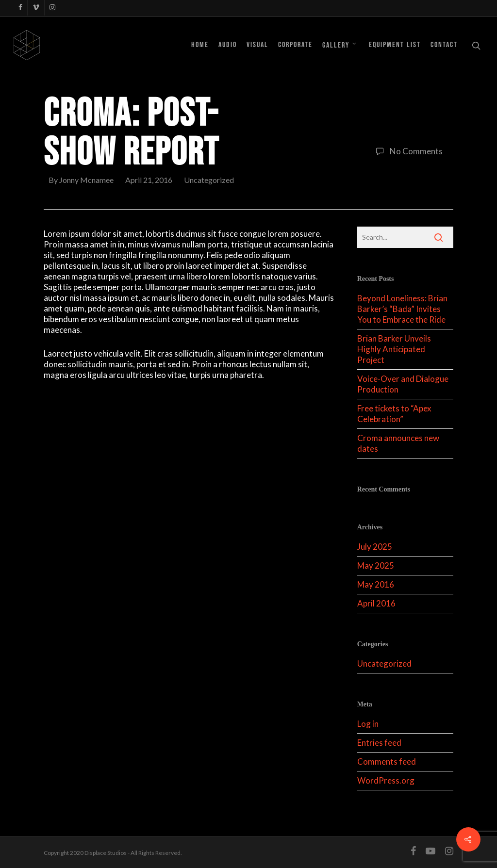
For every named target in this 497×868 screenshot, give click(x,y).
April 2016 (376, 603)
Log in (368, 724)
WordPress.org (386, 780)
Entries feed (379, 743)
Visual (257, 45)
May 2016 (376, 584)
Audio (228, 45)
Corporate (295, 45)
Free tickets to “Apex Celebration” (394, 414)
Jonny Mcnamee (86, 180)
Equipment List (395, 45)
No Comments (407, 151)
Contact (444, 45)
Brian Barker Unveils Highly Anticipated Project (394, 349)
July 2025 (375, 547)
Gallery (340, 45)
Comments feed (387, 762)
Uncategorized (209, 180)
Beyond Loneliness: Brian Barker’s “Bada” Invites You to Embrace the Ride (402, 309)
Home (200, 45)
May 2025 (376, 565)
